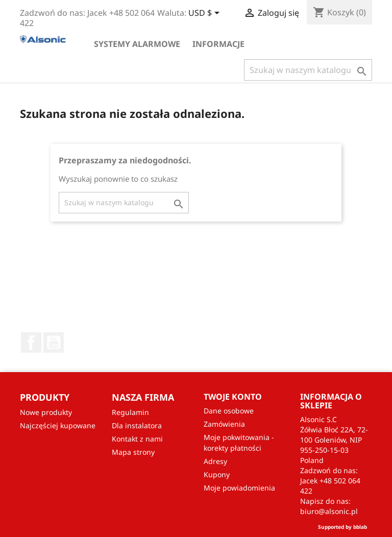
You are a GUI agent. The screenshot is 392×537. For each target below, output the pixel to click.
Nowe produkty (46, 412)
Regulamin (130, 412)
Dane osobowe (229, 411)
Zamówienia (224, 424)
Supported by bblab (342, 527)
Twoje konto (233, 397)
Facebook (31, 343)
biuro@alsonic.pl (329, 511)
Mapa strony (133, 452)
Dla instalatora (137, 425)
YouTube (54, 343)
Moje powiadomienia (239, 488)
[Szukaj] (308, 70)
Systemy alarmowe (137, 44)
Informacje (218, 44)
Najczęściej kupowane (58, 425)
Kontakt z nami (137, 439)
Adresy (215, 461)
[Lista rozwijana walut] (206, 14)
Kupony (217, 474)
